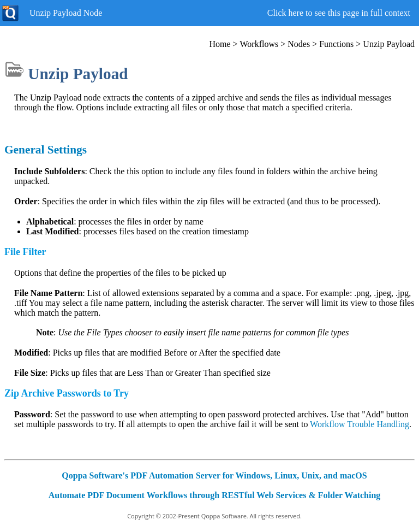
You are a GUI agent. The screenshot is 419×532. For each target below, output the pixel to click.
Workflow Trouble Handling (360, 424)
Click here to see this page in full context (339, 13)
